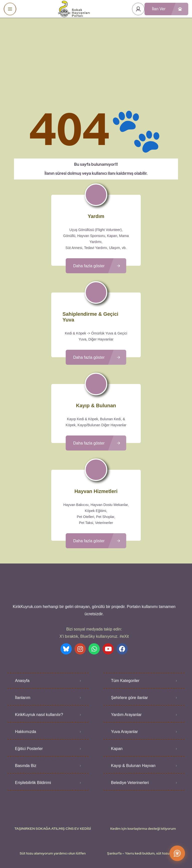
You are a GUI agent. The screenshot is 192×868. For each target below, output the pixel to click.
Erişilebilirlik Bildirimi (33, 748)
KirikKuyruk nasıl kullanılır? (39, 680)
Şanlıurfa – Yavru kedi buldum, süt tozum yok (143, 818)
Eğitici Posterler (29, 714)
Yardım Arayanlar (126, 680)
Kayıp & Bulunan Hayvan (133, 731)
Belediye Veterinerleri (130, 748)
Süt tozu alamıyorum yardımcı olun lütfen (53, 818)
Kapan (117, 714)
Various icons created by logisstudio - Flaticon (96, 855)
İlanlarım (23, 663)
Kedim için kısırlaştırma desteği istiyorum (143, 793)
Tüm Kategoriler (125, 646)
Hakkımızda (25, 697)
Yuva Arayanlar (124, 697)
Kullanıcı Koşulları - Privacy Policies (82, 849)
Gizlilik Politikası (125, 849)
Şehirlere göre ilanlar (129, 663)
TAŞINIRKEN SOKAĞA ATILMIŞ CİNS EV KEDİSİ (53, 793)
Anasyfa (22, 646)
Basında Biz (26, 731)
